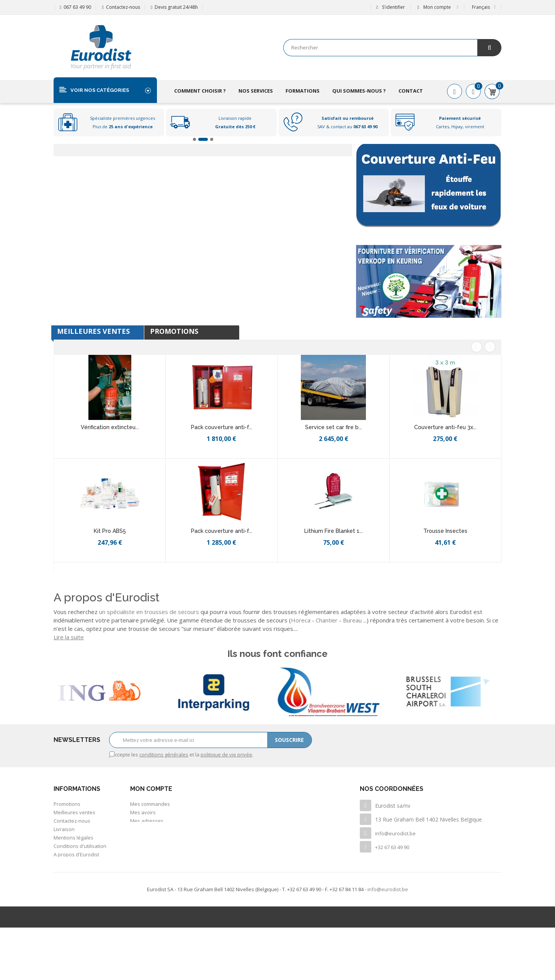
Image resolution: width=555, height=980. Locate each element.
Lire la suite (69, 637)
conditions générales (164, 755)
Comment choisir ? (200, 91)
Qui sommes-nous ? (359, 91)
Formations (303, 91)
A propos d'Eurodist (76, 854)
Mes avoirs (143, 812)
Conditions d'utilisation (80, 846)
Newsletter (66, 897)
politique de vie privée (226, 755)
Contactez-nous (123, 7)
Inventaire (65, 888)
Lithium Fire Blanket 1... (334, 531)
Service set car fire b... (334, 427)
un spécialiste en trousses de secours (149, 612)
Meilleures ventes (74, 812)
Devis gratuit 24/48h (176, 7)
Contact (411, 91)
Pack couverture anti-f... (222, 427)
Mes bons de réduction (157, 838)
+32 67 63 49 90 (392, 847)
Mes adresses (147, 821)
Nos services (256, 91)
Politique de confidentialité (85, 871)
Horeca (301, 620)
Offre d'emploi (70, 880)
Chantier (327, 620)
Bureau (352, 620)
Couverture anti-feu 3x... (445, 427)
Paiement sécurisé (75, 863)
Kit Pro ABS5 (110, 531)
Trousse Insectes (445, 531)
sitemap (63, 905)
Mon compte (151, 789)
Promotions (174, 331)
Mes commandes (150, 804)
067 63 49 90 (77, 7)
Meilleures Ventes (93, 331)
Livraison (64, 829)
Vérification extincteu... (110, 427)
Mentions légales (73, 838)
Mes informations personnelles (167, 829)
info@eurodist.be (395, 833)
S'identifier (390, 7)
